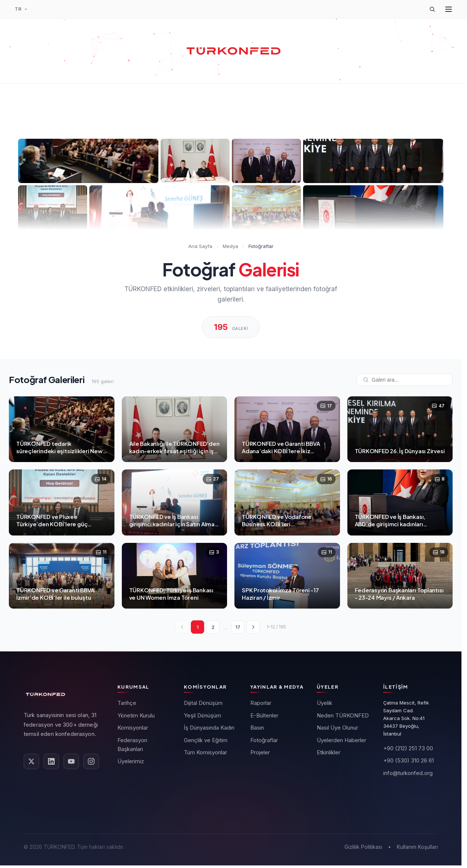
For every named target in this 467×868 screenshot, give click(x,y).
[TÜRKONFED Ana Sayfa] (234, 51)
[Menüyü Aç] (449, 9)
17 (238, 627)
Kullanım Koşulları (417, 847)
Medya (230, 246)
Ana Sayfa (200, 246)
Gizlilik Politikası (363, 847)
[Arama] (432, 9)
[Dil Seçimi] (21, 9)
